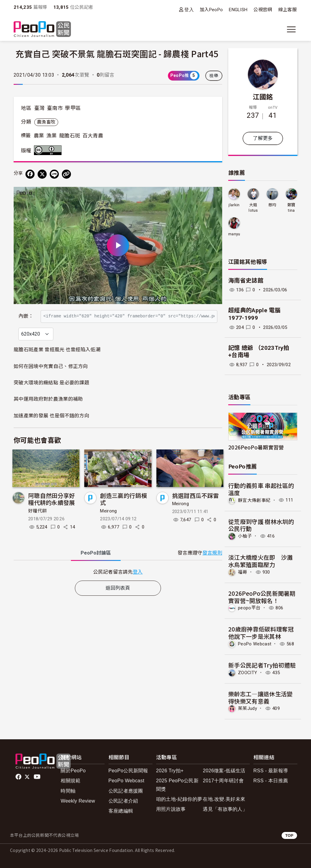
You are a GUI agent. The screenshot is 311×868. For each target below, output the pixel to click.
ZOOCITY (247, 673)
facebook (19, 777)
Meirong (108, 524)
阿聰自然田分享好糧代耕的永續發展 (52, 512)
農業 (39, 136)
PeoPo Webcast (255, 644)
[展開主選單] (291, 29)
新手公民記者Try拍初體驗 (262, 665)
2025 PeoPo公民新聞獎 (177, 785)
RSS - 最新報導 (271, 771)
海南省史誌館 (246, 281)
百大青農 (93, 136)
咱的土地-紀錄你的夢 (179, 799)
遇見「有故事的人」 (225, 809)
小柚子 (245, 536)
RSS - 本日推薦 (271, 781)
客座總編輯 (121, 811)
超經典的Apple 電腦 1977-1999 (254, 314)
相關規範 (70, 781)
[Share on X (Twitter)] (42, 174)
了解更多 (263, 138)
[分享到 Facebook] (30, 174)
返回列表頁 (118, 601)
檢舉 (214, 76)
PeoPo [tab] (96, 566)
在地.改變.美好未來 (224, 799)
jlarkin (234, 205)
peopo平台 (249, 608)
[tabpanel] (118, 585)
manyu (234, 234)
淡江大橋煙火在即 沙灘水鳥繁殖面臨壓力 (261, 561)
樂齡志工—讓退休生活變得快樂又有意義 (261, 697)
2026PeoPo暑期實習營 (256, 447)
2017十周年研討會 (223, 781)
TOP (289, 835)
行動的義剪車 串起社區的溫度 (261, 489)
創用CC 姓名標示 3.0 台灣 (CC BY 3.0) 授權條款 (49, 150)
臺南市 (55, 108)
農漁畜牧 (46, 122)
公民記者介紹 (123, 801)
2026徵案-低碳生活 (224, 771)
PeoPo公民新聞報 (128, 771)
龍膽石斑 (70, 136)
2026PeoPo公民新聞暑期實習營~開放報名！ (262, 597)
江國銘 (263, 96)
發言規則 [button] (212, 566)
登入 (189, 10)
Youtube (38, 777)
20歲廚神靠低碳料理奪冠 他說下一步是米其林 (261, 633)
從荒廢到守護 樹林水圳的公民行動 (261, 525)
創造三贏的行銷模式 (124, 512)
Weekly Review (78, 801)
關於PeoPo (73, 771)
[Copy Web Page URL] (66, 174)
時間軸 (68, 791)
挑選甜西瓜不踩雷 (196, 508)
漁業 (52, 136)
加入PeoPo (211, 10)
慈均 (272, 205)
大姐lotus (253, 208)
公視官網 (263, 10)
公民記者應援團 (126, 791)
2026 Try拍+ (170, 771)
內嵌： (26, 313)
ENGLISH (238, 10)
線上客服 (288, 10)
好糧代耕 (37, 524)
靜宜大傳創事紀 (254, 500)
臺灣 (40, 108)
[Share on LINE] (54, 174)
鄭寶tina (291, 208)
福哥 (243, 572)
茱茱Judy (247, 708)
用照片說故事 (171, 809)
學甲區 (73, 108)
